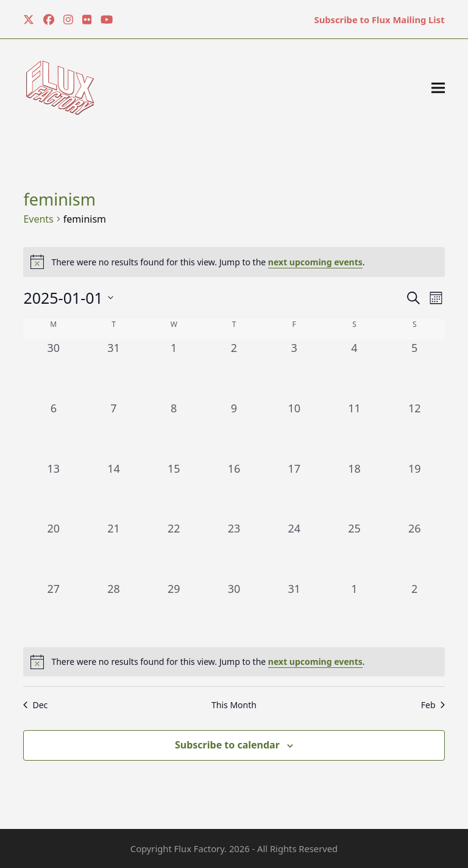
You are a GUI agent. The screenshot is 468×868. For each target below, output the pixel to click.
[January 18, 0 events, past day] (354, 491)
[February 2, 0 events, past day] (415, 611)
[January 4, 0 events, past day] (354, 370)
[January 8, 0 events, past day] (174, 430)
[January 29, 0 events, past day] (174, 611)
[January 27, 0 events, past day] (53, 611)
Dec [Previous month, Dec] (35, 705)
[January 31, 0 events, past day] (294, 611)
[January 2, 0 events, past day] (234, 370)
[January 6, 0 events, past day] (53, 430)
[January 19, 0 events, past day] (415, 491)
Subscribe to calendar (227, 745)
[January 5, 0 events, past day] (415, 370)
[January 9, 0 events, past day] (234, 430)
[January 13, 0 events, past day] (53, 491)
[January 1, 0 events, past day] (174, 370)
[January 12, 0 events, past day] (415, 430)
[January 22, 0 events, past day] (174, 551)
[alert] (234, 662)
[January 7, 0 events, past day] (114, 430)
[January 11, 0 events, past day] (354, 430)
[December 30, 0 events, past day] (53, 370)
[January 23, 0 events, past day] (234, 551)
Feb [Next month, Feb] (433, 705)
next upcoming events (315, 262)
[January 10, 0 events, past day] (294, 430)
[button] (438, 88)
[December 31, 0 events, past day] (114, 370)
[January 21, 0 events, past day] (114, 551)
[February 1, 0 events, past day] (354, 611)
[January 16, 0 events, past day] (234, 491)
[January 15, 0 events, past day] (174, 491)
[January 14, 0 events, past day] (114, 491)
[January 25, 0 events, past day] (354, 551)
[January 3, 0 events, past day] (294, 370)
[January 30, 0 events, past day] (234, 611)
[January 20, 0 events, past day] (53, 551)
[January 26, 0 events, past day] (415, 551)
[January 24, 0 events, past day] (294, 551)
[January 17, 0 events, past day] (294, 491)
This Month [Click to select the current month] (234, 705)
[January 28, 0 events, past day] (114, 611)
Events (38, 219)
